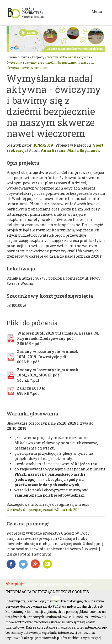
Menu (98, 12)
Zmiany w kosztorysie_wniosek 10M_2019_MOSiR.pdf (48, 372)
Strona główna (18, 57)
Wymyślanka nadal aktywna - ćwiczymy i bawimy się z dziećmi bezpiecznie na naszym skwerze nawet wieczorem (50, 62)
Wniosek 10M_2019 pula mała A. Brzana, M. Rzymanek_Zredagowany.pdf (58, 336)
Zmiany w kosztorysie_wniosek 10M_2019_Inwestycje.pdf (48, 354)
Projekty (38, 57)
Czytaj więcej (91, 638)
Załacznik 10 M (31, 388)
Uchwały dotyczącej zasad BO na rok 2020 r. (46, 510)
